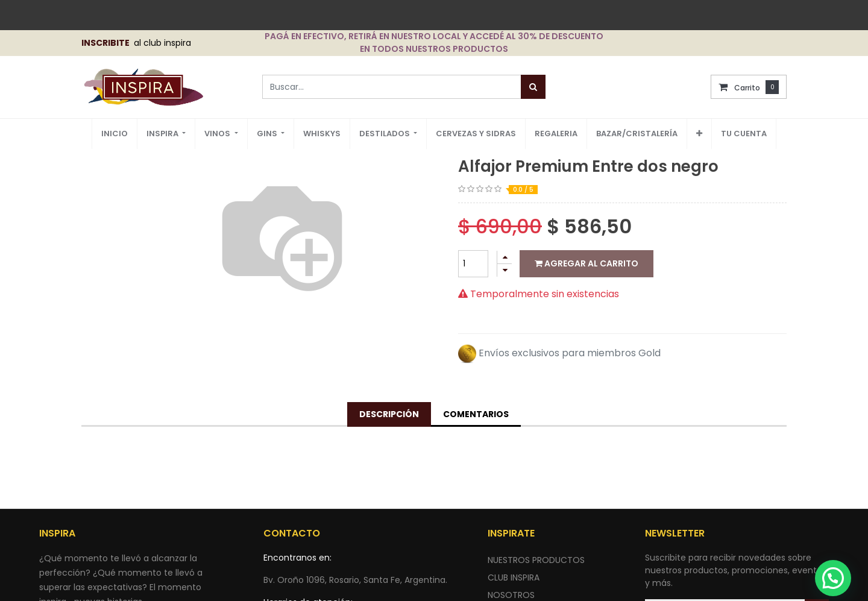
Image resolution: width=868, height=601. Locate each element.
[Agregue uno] (505, 257)
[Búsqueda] (533, 87)
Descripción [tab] (389, 414)
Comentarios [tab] (476, 414)
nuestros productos (536, 560)
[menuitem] (115, 134)
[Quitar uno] (505, 270)
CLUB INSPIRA (514, 577)
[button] (699, 134)
